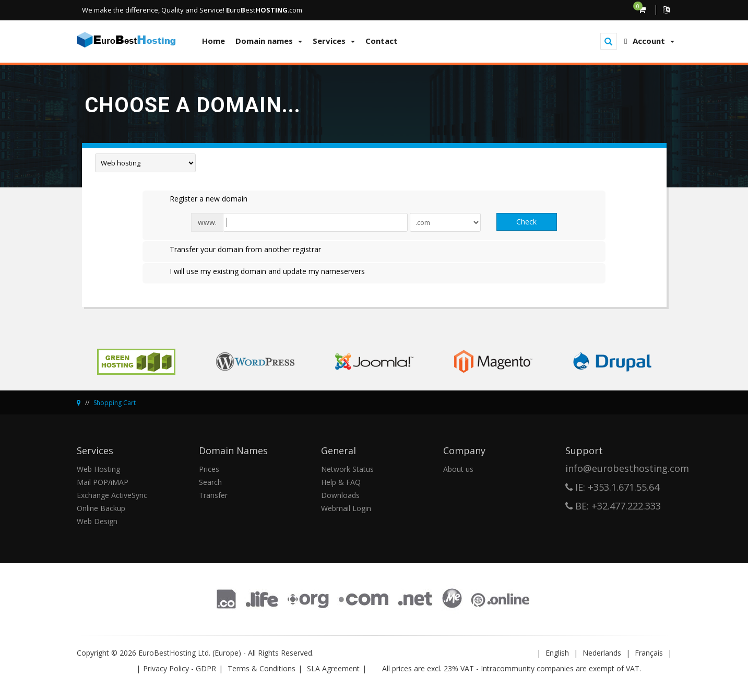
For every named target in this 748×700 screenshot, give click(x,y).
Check (526, 222)
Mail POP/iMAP (103, 482)
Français (649, 653)
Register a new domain (200, 199)
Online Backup (101, 508)
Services (334, 41)
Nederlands (602, 653)
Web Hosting (98, 469)
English (557, 653)
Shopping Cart (115, 403)
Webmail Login (346, 508)
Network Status (347, 469)
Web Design (97, 521)
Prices (209, 469)
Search (210, 482)
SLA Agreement (333, 668)
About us (458, 469)
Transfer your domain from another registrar (237, 250)
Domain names (269, 41)
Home (213, 41)
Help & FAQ (341, 482)
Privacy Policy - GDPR (180, 668)
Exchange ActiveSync (112, 495)
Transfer (213, 495)
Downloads (340, 495)
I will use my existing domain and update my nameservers (259, 272)
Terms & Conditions (262, 668)
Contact (382, 41)
